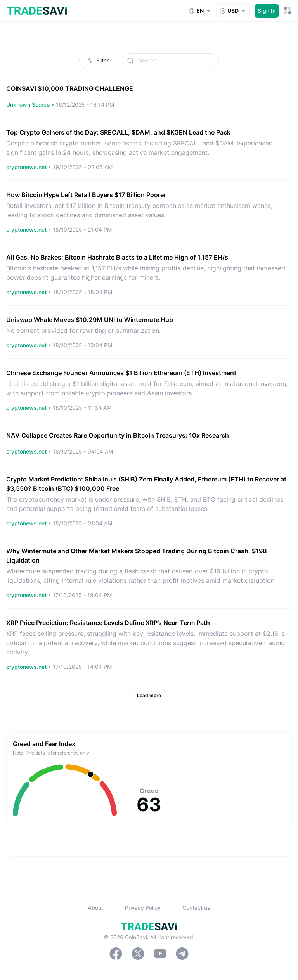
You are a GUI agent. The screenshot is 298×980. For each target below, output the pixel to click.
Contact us (196, 908)
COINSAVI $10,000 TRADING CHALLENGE (70, 88)
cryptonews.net (27, 167)
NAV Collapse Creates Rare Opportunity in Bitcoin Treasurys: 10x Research (118, 435)
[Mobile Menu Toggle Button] (288, 11)
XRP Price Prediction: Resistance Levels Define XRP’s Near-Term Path (108, 623)
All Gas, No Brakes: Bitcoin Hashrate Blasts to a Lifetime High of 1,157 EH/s (117, 257)
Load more (149, 695)
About (95, 908)
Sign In (267, 11)
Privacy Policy (143, 908)
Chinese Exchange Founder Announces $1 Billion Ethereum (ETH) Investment (121, 373)
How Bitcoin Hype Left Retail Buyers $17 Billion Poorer (86, 195)
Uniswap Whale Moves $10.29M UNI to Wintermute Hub (90, 320)
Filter (98, 60)
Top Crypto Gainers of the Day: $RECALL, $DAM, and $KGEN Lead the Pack (118, 132)
